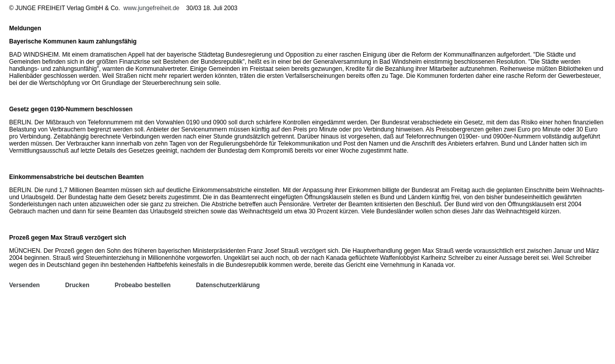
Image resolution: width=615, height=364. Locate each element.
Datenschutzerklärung (228, 285)
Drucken (77, 285)
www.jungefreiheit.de (151, 8)
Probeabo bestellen (143, 285)
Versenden (25, 285)
